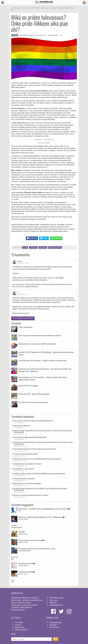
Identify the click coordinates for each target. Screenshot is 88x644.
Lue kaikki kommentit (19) (23, 318)
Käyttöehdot (53, 625)
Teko (13, 580)
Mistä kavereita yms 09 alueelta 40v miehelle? (28, 483)
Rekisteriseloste (54, 627)
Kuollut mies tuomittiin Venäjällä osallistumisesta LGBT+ (42, 517)
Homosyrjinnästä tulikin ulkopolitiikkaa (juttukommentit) (30, 437)
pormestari (14, 557)
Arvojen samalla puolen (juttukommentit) (26, 454)
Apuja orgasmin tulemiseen (22, 426)
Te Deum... (14, 525)
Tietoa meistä (54, 600)
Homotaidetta (27, 572)
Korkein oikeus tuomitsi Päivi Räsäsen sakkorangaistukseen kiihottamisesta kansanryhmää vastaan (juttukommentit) (43, 443)
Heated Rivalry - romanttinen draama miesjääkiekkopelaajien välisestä (45, 509)
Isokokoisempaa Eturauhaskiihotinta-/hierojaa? (28, 464)
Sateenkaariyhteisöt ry (56, 605)
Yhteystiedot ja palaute (56, 598)
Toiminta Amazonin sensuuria (32, 540)
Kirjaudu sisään (20, 627)
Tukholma (33, 247)
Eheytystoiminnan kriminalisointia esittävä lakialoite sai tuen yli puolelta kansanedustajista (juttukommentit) (41, 489)
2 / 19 (74, 292)
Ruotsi (25, 247)
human (20, 261)
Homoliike (43, 247)
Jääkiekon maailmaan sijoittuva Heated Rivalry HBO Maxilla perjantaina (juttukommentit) (40, 474)
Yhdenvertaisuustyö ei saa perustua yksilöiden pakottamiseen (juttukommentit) (37, 459)
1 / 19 (74, 261)
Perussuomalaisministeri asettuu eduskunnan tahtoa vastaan (37, 549)
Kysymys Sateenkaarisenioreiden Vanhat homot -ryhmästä (31, 495)
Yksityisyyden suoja (55, 622)
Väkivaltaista (27, 563)
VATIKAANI (22, 532)
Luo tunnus (18, 625)
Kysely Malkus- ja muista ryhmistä (24, 469)
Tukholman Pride (55, 247)
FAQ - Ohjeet (19, 622)
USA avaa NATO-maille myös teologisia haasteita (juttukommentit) (33, 421)
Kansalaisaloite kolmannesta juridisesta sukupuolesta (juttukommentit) (35, 449)
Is (18, 292)
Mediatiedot (53, 602)
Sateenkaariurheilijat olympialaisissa (25, 479)
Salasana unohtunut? (21, 630)
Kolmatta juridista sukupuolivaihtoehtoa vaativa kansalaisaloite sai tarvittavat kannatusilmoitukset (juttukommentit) (43, 431)
